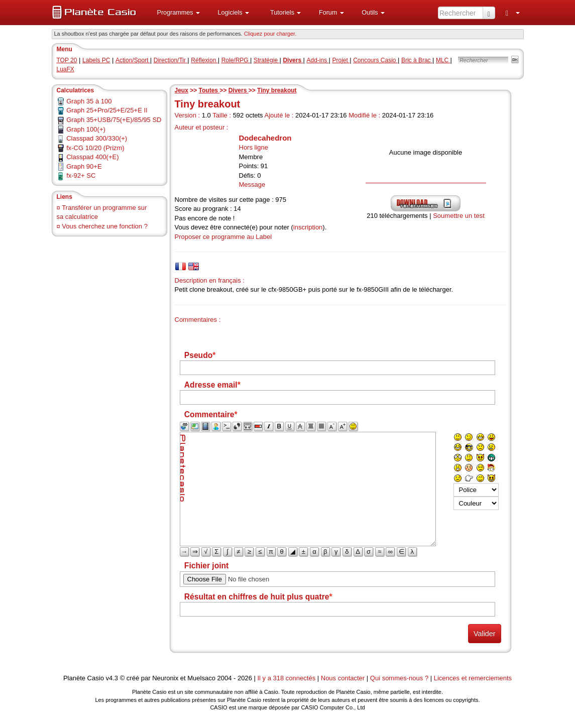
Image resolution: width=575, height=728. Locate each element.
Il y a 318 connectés (287, 678)
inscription (308, 227)
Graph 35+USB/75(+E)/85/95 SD (114, 120)
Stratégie (266, 60)
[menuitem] (175, 13)
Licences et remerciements (473, 678)
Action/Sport (133, 60)
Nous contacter (343, 678)
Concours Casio (375, 60)
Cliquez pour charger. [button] (270, 34)
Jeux (182, 90)
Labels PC (96, 60)
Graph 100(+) (86, 129)
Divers (239, 90)
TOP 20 (67, 60)
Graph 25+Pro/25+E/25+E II (107, 110)
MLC (443, 60)
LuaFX (66, 69)
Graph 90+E (84, 166)
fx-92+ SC (81, 175)
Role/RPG (236, 60)
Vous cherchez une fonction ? (105, 226)
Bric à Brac (417, 60)
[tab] (181, 266)
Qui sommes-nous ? (399, 678)
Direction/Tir (171, 60)
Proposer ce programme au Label (223, 237)
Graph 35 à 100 (89, 101)
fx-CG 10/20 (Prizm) (95, 148)
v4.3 (112, 678)
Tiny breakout (277, 90)
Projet (341, 60)
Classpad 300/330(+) (97, 138)
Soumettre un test (459, 216)
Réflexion (204, 60)
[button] (175, 13)
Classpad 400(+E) (92, 157)
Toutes (209, 90)
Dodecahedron (265, 138)
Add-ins (317, 60)
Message (252, 185)
